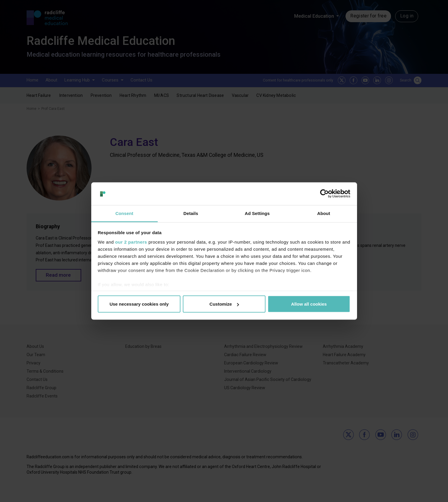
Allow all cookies (309, 304)
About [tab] (324, 213)
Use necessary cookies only (139, 304)
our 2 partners (131, 242)
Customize (224, 304)
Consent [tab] (124, 213)
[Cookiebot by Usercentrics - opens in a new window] (324, 194)
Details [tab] (191, 213)
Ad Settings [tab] (257, 213)
